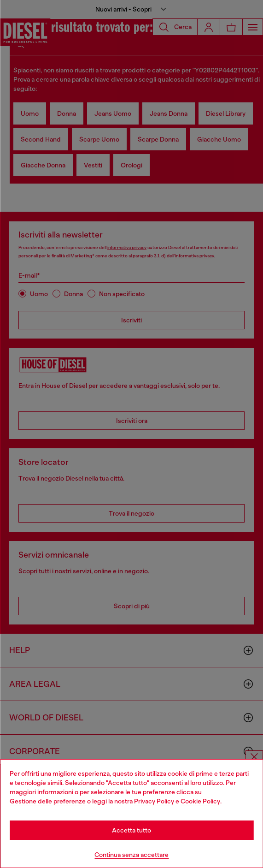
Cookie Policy (200, 801)
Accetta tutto (131, 830)
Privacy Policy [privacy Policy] (154, 801)
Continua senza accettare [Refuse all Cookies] (131, 855)
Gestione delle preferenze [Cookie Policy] (48, 801)
